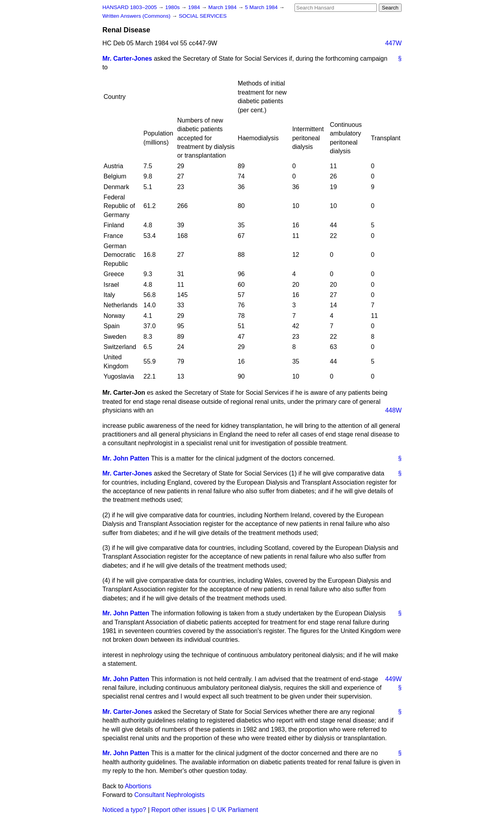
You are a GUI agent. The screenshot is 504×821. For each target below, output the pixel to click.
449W (393, 679)
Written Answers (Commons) (137, 16)
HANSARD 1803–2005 (130, 7)
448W (393, 410)
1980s (173, 7)
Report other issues (179, 810)
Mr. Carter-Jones (127, 59)
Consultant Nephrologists (170, 795)
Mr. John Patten (126, 458)
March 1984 (223, 7)
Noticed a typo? (124, 810)
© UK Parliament (234, 810)
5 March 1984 (262, 7)
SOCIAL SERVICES (203, 16)
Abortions (138, 786)
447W (393, 43)
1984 (195, 7)
